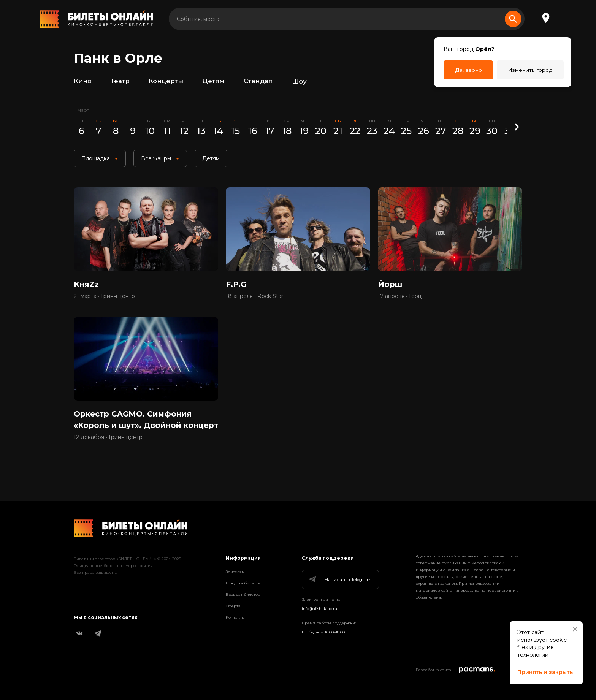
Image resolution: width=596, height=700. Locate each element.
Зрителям (235, 572)
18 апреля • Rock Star (254, 297)
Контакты (235, 617)
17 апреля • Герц (400, 297)
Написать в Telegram (340, 580)
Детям (213, 81)
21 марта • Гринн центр (104, 297)
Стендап (258, 81)
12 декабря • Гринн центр (108, 450)
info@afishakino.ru (319, 609)
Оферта (233, 606)
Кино (83, 81)
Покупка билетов (243, 583)
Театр (120, 81)
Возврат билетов (243, 595)
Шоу (299, 81)
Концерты (166, 81)
